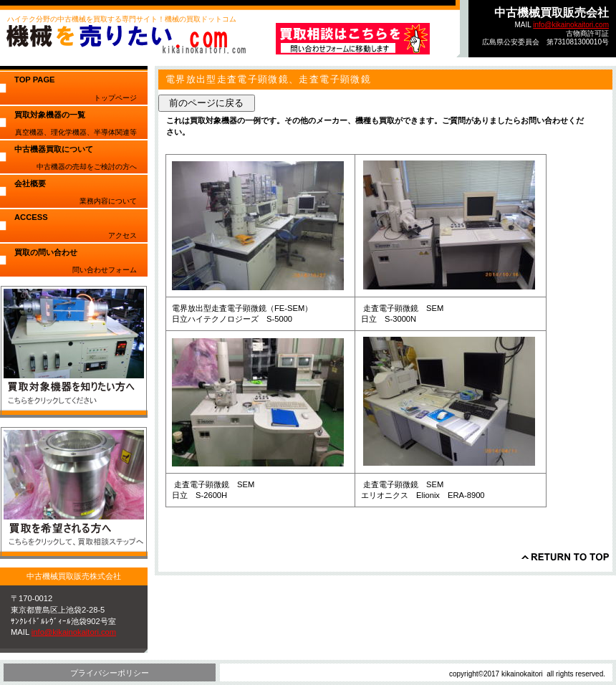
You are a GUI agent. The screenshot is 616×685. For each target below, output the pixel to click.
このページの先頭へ (565, 557)
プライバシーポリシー (110, 673)
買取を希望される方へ (74, 493)
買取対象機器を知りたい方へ (74, 351)
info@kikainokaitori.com (571, 25)
